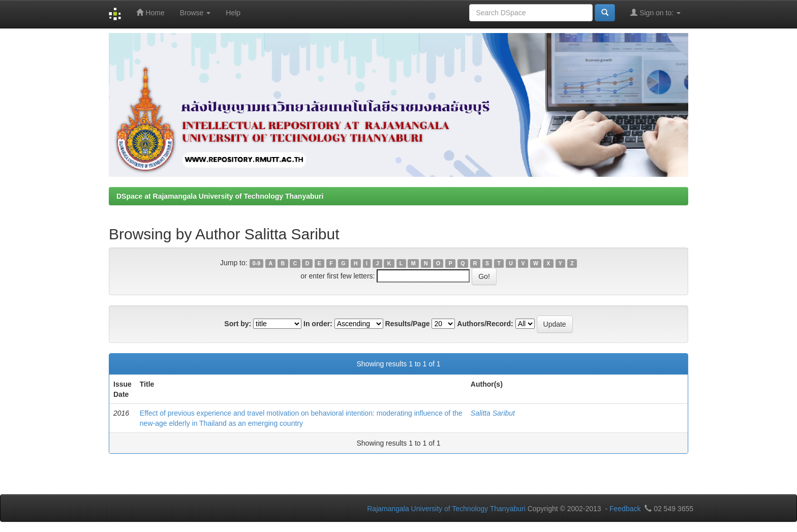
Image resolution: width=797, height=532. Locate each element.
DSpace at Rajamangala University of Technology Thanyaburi (220, 196)
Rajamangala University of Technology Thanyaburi (446, 509)
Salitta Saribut (493, 413)
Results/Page (408, 324)
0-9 (256, 263)
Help (233, 13)
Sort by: (238, 324)
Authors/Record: (485, 324)
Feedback (625, 509)
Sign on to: (655, 12)
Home (150, 12)
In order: (318, 324)
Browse (195, 13)
